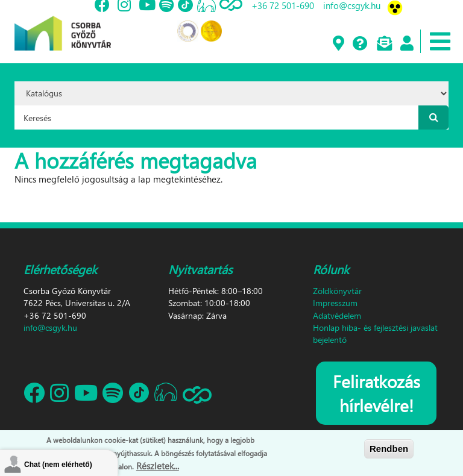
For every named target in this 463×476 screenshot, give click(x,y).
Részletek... (158, 466)
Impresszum (335, 303)
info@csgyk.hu (50, 327)
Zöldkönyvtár (337, 291)
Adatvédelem (337, 315)
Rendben (389, 449)
